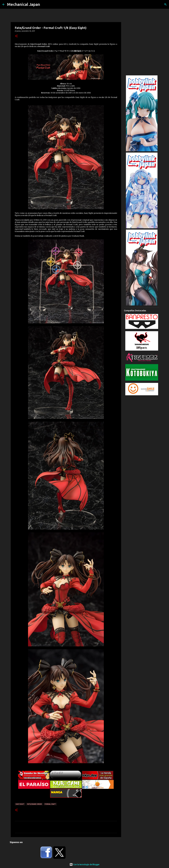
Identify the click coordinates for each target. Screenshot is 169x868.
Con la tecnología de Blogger (85, 864)
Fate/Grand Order (34, 804)
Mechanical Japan (24, 4)
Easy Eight (20, 804)
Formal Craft (50, 804)
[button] (16, 36)
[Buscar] (165, 4)
